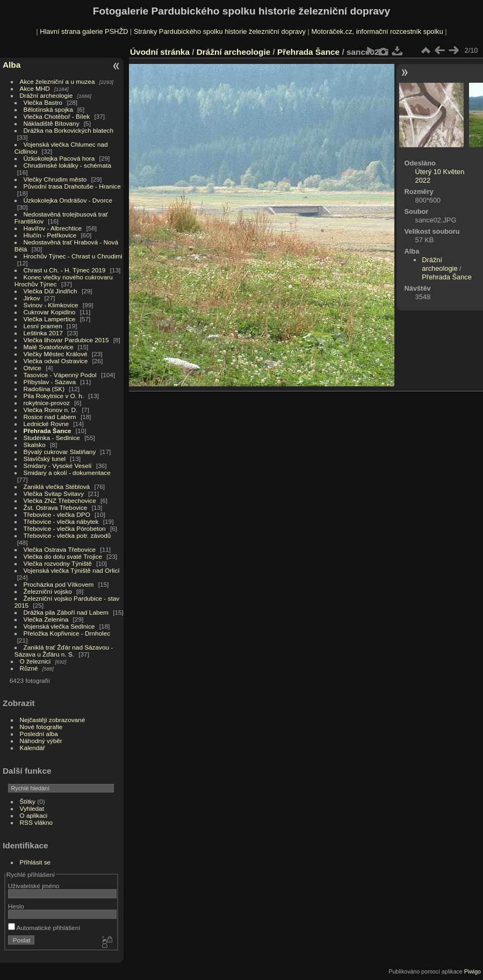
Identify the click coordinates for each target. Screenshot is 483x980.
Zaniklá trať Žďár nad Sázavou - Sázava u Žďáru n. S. (64, 651)
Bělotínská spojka (48, 109)
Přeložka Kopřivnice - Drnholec (67, 633)
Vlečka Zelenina (46, 619)
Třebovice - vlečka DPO (57, 514)
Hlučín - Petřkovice (50, 235)
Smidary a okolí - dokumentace (67, 473)
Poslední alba (39, 734)
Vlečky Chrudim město (55, 179)
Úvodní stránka (160, 52)
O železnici (35, 661)
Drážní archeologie (46, 95)
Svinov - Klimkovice (51, 305)
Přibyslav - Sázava (50, 382)
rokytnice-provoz (47, 403)
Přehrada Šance (48, 431)
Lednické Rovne (46, 424)
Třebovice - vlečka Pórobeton (65, 528)
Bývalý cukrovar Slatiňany (60, 452)
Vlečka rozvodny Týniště (58, 563)
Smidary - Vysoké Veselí (58, 466)
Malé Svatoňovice (49, 347)
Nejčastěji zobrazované (53, 720)
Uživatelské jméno (34, 886)
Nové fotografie (41, 727)
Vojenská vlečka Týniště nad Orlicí (72, 570)
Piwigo (473, 971)
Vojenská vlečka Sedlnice (59, 626)
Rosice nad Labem (50, 417)
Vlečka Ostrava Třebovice (60, 549)
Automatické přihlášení (44, 928)
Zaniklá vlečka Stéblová (57, 487)
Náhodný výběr (41, 741)
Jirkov (32, 298)
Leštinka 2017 (43, 333)
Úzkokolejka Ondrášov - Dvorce (68, 200)
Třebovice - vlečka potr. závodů (67, 535)
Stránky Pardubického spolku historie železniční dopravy (220, 31)
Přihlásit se (35, 862)
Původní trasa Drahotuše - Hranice (72, 186)
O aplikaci (34, 815)
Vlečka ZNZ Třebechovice (60, 500)
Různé (29, 668)
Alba (12, 65)
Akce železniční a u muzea (57, 81)
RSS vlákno (36, 822)
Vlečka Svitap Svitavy (54, 493)
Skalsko (35, 445)
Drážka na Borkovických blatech (69, 130)
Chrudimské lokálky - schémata (67, 165)
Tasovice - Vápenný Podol (60, 375)
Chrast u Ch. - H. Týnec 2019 (65, 270)
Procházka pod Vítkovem (59, 584)
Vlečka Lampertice (50, 319)
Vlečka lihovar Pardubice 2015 (66, 340)
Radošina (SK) (44, 389)
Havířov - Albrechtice (53, 228)
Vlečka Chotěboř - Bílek (57, 116)
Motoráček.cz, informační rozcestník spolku (377, 31)
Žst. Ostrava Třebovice (56, 507)
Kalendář (33, 748)
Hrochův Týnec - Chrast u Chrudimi (73, 256)
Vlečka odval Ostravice (56, 361)
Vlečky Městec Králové (56, 354)
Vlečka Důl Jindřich (51, 291)
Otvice (33, 368)
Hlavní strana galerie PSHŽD (84, 31)
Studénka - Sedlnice (52, 438)
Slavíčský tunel (45, 459)
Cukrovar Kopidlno (50, 312)
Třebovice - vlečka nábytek (61, 521)
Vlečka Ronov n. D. (51, 410)
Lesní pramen (43, 326)
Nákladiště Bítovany (52, 123)
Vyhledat (32, 808)
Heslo (16, 906)
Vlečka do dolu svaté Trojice (63, 556)
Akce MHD (35, 88)
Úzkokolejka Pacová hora (59, 158)
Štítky (28, 801)
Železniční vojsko (49, 591)
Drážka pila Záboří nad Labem (66, 612)
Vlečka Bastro (43, 102)
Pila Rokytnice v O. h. (54, 396)
